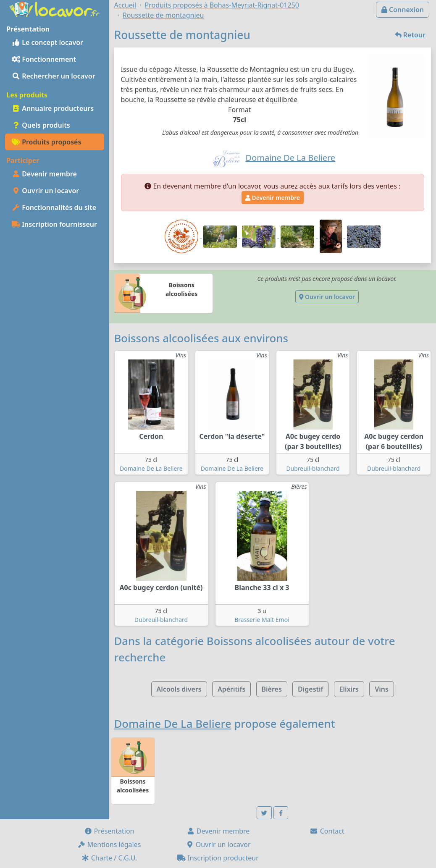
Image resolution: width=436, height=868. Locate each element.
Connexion (403, 10)
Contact (327, 831)
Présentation (109, 831)
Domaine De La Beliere (151, 468)
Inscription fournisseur (54, 224)
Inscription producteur (218, 858)
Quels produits (41, 125)
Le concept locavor (47, 42)
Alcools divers (179, 689)
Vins (382, 689)
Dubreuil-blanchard (313, 468)
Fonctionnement (44, 59)
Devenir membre (44, 174)
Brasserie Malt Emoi (262, 620)
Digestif (310, 689)
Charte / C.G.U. (109, 858)
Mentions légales (109, 844)
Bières (272, 689)
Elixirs (349, 689)
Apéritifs (231, 689)
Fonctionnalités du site (54, 207)
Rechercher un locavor (54, 76)
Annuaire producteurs (53, 108)
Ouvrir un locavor (45, 191)
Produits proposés (46, 142)
